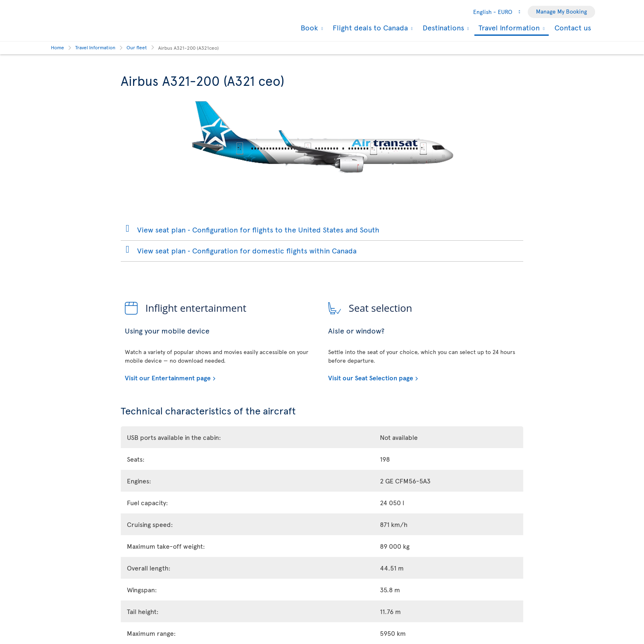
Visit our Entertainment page (168, 377)
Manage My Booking (561, 11)
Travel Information (508, 28)
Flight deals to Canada (369, 28)
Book (308, 28)
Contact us (573, 27)
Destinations (442, 28)
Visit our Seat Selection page (371, 377)
